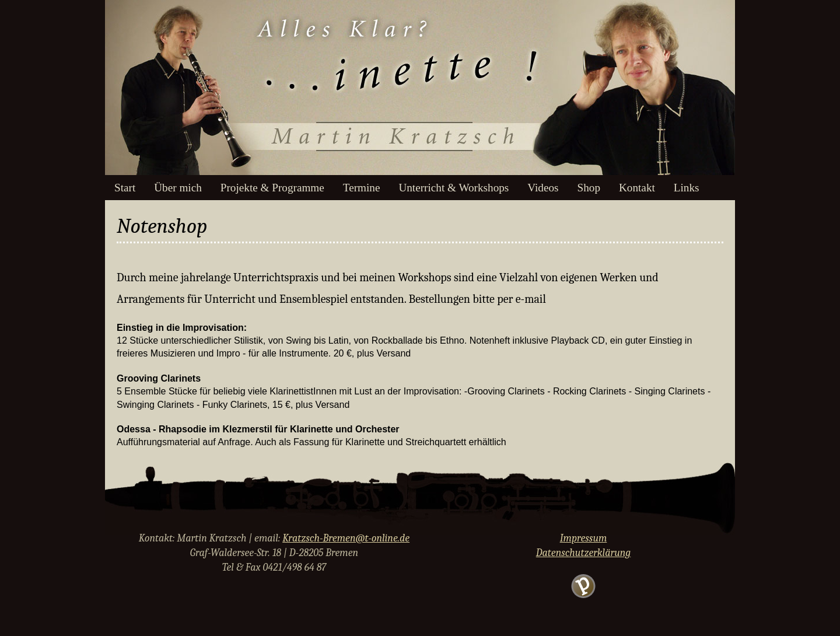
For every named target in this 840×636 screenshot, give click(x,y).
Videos (543, 188)
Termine (362, 188)
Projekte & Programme (272, 188)
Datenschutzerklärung (583, 553)
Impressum (584, 538)
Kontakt (637, 188)
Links (687, 188)
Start (125, 188)
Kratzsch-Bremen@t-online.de (346, 538)
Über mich (178, 188)
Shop (589, 188)
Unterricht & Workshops (454, 188)
